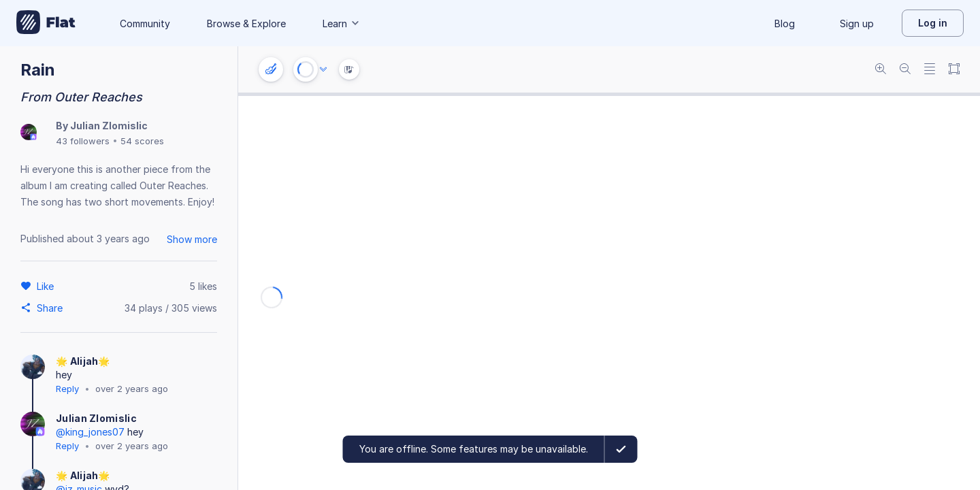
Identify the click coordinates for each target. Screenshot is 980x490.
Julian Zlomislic (109, 126)
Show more (192, 239)
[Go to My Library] (46, 23)
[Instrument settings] (271, 69)
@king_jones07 (90, 432)
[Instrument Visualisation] (349, 69)
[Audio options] (323, 69)
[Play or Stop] (306, 69)
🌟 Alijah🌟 (83, 361)
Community (145, 23)
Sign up (857, 23)
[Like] (47, 286)
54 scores (142, 141)
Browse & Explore (246, 23)
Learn (342, 23)
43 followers (83, 141)
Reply (67, 389)
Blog (785, 23)
